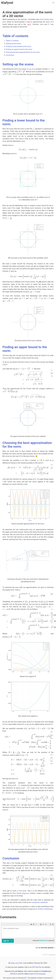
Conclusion (10, 55)
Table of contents (15, 36)
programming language (35, 974)
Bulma (20, 971)
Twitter (40, 909)
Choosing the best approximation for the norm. (23, 52)
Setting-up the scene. (14, 44)
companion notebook (39, 902)
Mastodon (49, 909)
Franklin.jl (46, 971)
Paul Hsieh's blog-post (21, 893)
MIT (25, 978)
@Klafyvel (14, 974)
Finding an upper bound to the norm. (19, 49)
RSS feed (35, 967)
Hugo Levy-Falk (16, 963)
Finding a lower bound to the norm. (19, 46)
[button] (53, 3)
